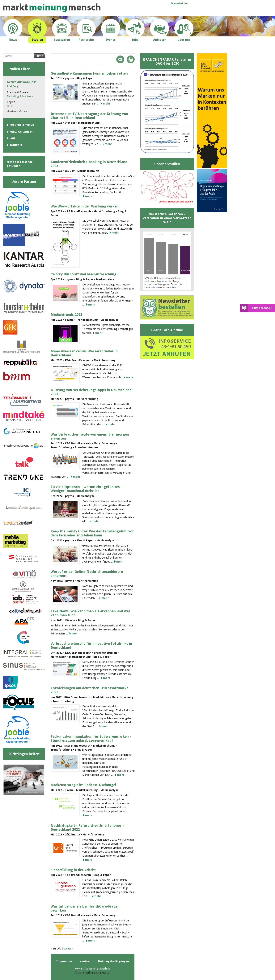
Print (131, 59)
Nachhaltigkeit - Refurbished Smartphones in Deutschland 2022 (88, 827)
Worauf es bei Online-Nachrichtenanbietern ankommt (87, 574)
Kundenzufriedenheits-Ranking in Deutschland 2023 (89, 164)
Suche (39, 56)
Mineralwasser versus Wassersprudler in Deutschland (84, 353)
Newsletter (180, 3)
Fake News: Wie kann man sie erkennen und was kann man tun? (91, 613)
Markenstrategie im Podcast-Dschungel (83, 785)
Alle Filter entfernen (18, 112)
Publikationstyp (22, 132)
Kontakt (85, 961)
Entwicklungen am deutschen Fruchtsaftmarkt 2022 (89, 690)
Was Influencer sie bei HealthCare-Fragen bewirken (85, 908)
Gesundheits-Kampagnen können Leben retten (89, 73)
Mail (120, 59)
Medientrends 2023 (66, 315)
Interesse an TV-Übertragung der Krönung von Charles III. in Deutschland (89, 116)
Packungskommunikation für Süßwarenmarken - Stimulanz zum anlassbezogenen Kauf (91, 738)
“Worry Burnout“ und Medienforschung (83, 274)
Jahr (13, 138)
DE (10, 106)
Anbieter (16, 145)
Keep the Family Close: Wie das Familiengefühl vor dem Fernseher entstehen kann (92, 533)
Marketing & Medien (20, 96)
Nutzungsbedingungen (114, 961)
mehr (107, 104)
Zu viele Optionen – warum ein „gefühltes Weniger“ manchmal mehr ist (85, 489)
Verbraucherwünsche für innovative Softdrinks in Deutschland (91, 646)
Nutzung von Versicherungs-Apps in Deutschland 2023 (91, 392)
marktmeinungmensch (52, 8)
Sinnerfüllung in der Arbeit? (73, 870)
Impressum (64, 961)
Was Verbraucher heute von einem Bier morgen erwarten (90, 436)
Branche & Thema (22, 125)
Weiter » (69, 949)
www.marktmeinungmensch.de (93, 969)
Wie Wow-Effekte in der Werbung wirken (85, 206)
